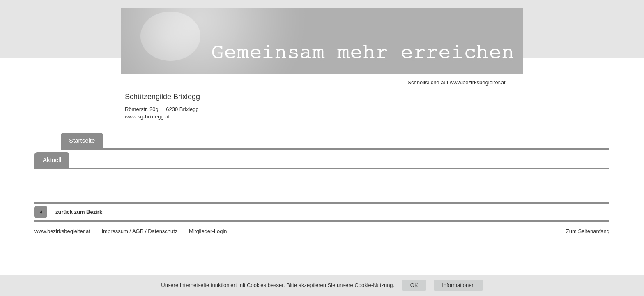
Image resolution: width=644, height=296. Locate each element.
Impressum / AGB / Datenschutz (139, 231)
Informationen (458, 285)
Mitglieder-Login (208, 231)
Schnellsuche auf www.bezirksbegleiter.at (456, 82)
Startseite (82, 140)
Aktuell (52, 160)
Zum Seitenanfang (588, 231)
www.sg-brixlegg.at (147, 117)
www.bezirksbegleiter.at (62, 231)
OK (414, 285)
